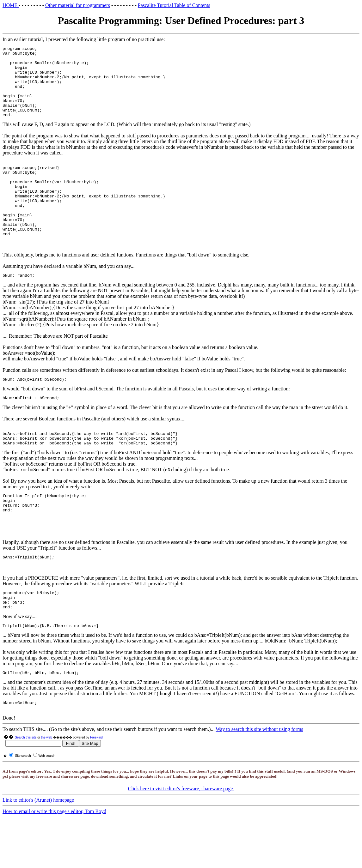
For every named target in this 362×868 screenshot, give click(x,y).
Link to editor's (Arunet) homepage (38, 845)
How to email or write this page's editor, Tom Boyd (54, 857)
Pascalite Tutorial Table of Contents (174, 5)
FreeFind (96, 783)
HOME (11, 5)
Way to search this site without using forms (259, 775)
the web (47, 783)
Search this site (26, 783)
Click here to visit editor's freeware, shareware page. (181, 834)
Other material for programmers (78, 5)
